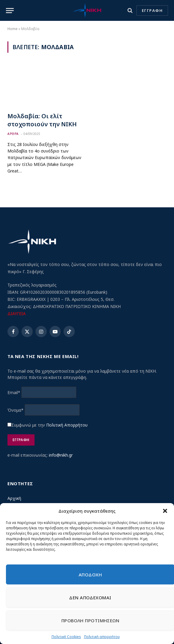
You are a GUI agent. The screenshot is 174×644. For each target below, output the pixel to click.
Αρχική (14, 498)
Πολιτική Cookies (66, 637)
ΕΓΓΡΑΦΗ (152, 10)
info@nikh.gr (61, 455)
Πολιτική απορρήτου (102, 637)
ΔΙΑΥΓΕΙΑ (17, 314)
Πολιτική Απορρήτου (67, 425)
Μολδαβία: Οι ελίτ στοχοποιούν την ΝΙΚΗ (42, 120)
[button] (165, 511)
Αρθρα (13, 134)
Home (13, 29)
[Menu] (10, 11)
